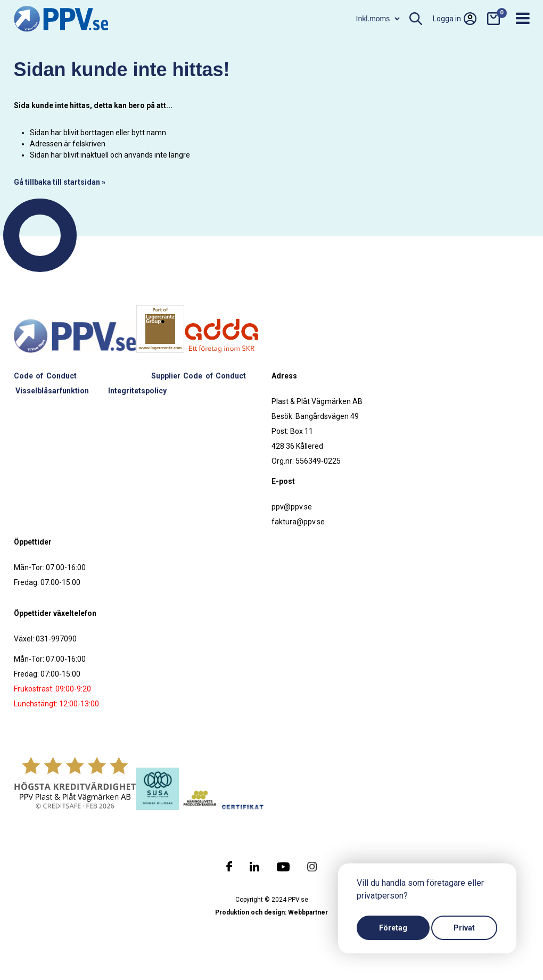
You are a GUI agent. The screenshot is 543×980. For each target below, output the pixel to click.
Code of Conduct (45, 376)
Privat (464, 928)
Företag (393, 928)
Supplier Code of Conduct (199, 376)
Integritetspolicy (137, 391)
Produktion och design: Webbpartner (271, 912)
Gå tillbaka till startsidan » (60, 182)
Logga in (455, 19)
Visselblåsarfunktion (52, 391)
